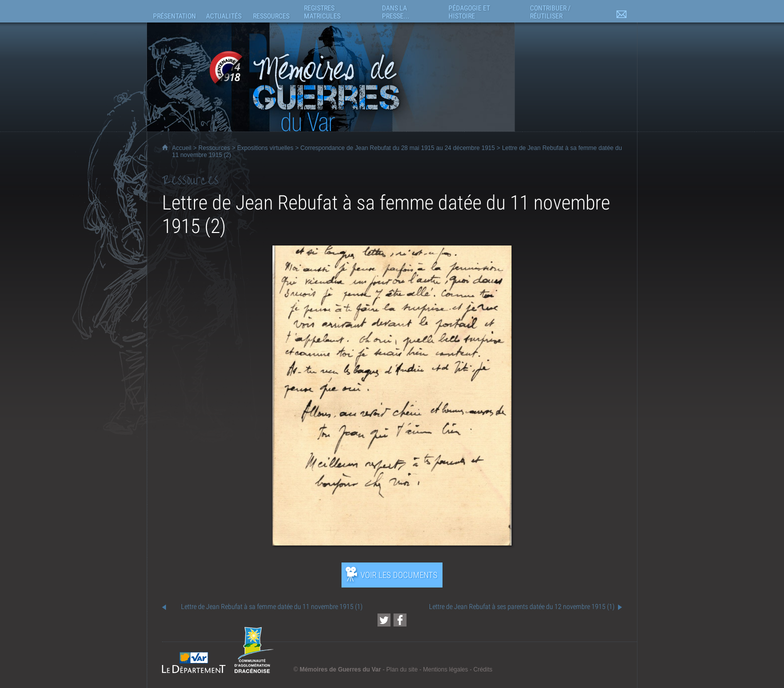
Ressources (214, 148)
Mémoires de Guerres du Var (340, 669)
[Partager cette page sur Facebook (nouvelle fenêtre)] (400, 620)
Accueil (182, 148)
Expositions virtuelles (265, 148)
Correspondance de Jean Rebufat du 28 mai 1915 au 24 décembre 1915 (398, 148)
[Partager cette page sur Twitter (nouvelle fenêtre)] (384, 620)
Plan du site (402, 669)
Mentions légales (445, 669)
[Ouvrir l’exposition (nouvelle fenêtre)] (392, 543)
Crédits (483, 669)
